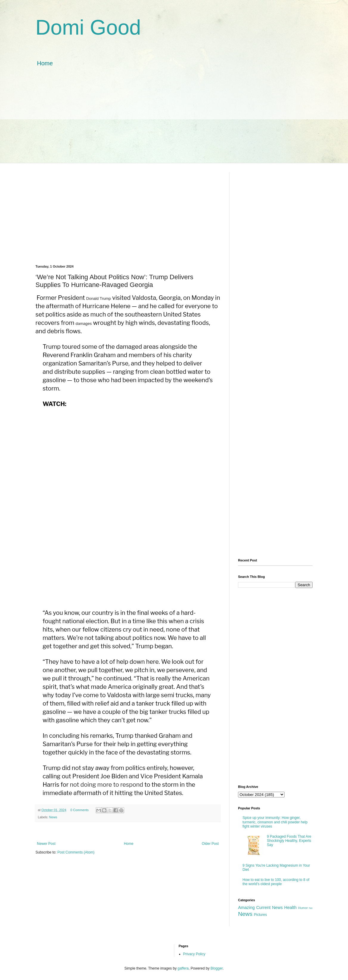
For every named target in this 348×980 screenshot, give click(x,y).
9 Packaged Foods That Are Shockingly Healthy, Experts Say (289, 841)
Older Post (210, 844)
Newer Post (46, 844)
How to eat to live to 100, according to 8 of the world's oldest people (276, 882)
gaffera (183, 968)
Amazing (246, 908)
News (53, 817)
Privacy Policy (194, 954)
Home (45, 63)
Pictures (260, 915)
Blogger (217, 968)
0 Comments (79, 810)
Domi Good (88, 27)
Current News (269, 908)
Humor (303, 908)
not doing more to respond (106, 785)
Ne (311, 908)
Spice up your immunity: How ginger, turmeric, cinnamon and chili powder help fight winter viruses (275, 822)
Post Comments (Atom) (76, 852)
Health (290, 908)
